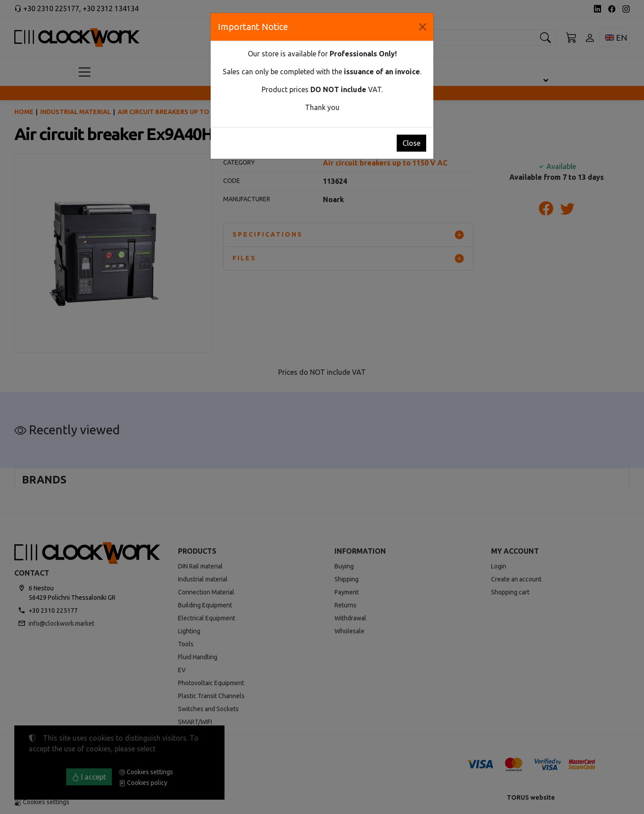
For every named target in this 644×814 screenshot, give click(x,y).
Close (411, 143)
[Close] (423, 27)
